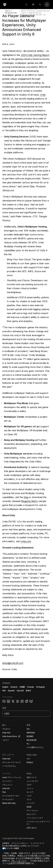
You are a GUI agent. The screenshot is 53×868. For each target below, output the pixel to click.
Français (31, 687)
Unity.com (26, 541)
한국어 (28, 691)
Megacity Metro (30, 501)
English (5, 687)
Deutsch (14, 687)
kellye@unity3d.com (13, 663)
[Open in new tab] (19, 736)
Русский (20, 691)
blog (26, 497)
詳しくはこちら (19, 861)
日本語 (22, 687)
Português (41, 687)
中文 (4, 691)
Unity (43, 95)
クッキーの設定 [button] (13, 848)
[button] (26, 773)
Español (11, 691)
